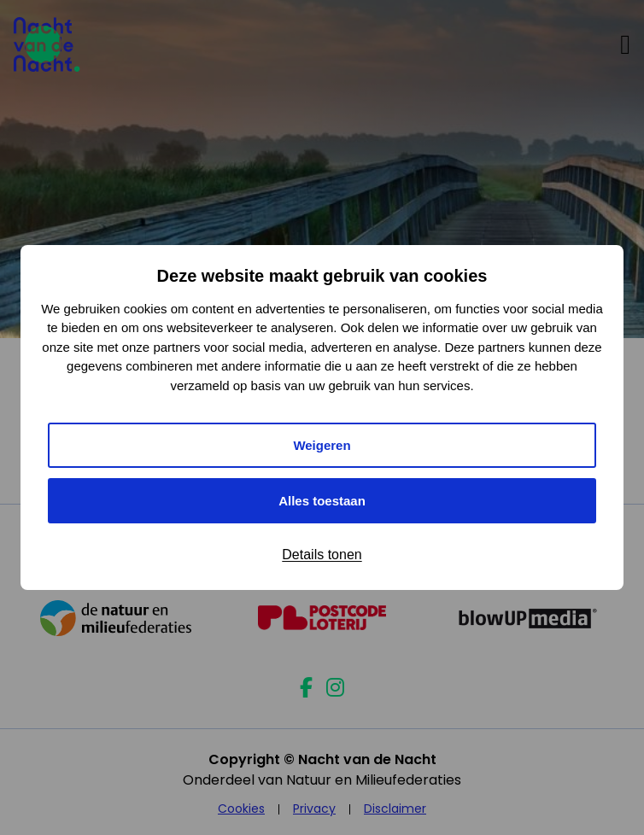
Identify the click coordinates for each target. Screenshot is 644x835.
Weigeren (322, 445)
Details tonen (322, 555)
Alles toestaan (322, 501)
